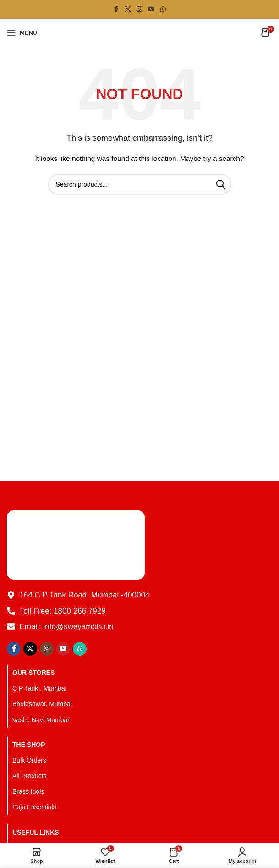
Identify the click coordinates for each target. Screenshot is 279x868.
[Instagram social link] (139, 9)
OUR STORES (33, 673)
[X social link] (128, 9)
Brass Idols (28, 791)
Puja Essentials (34, 807)
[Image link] (76, 544)
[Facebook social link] (116, 9)
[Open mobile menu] (22, 33)
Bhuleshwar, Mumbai (42, 704)
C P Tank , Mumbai (39, 688)
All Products (30, 776)
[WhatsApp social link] (163, 9)
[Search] (140, 184)
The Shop (29, 745)
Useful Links (36, 832)
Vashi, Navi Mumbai (41, 720)
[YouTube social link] (151, 9)
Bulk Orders (29, 760)
